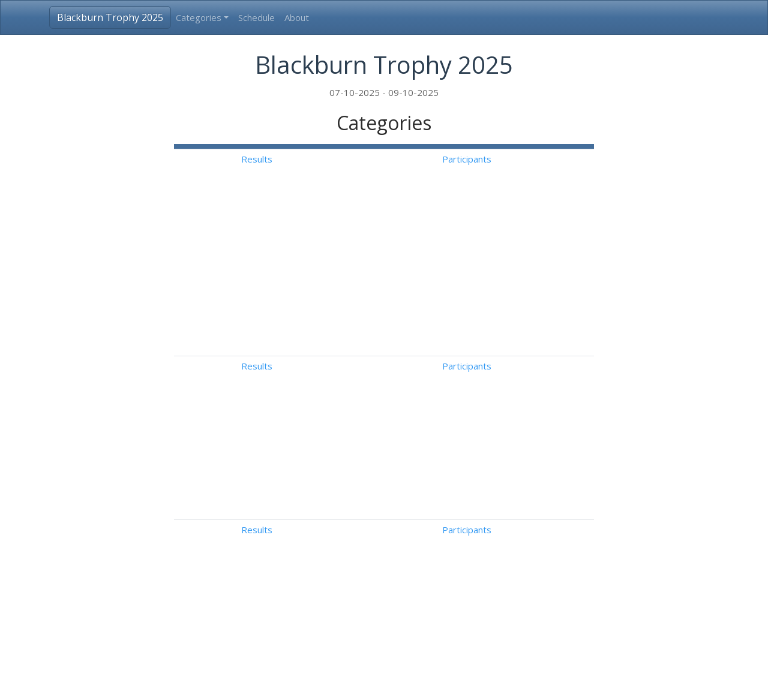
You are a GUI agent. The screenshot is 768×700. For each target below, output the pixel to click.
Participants (563, 159)
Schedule (256, 17)
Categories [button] (199, 17)
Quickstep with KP (517, 432)
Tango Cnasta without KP (531, 392)
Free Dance (502, 485)
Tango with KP (509, 412)
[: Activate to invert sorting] (321, 147)
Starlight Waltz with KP (526, 371)
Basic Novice (275, 316)
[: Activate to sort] (499, 147)
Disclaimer (515, 681)
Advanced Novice (284, 371)
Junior (260, 546)
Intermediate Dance (290, 337)
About (297, 17)
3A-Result (188, 681)
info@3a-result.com (447, 681)
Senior (262, 567)
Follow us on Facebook (591, 681)
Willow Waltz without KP (529, 316)
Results (500, 159)
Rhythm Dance (509, 546)
